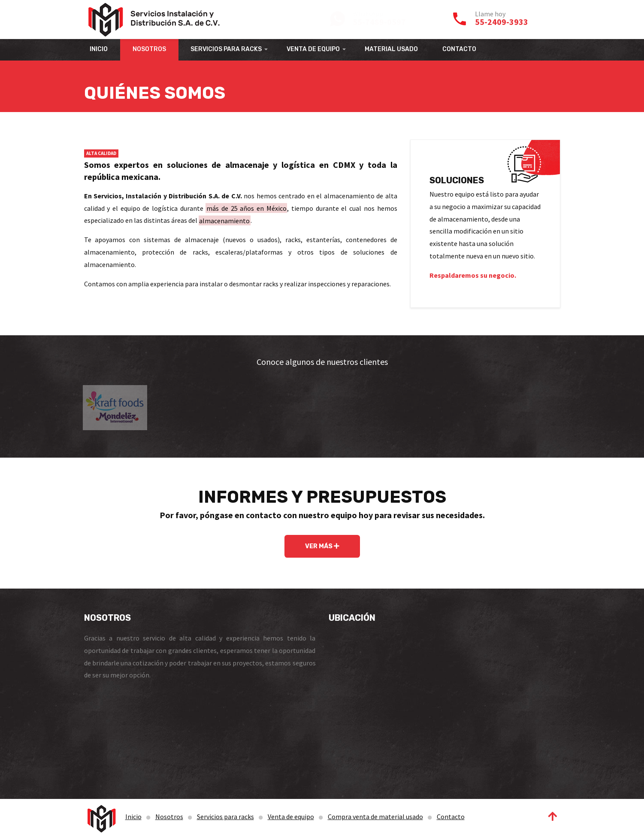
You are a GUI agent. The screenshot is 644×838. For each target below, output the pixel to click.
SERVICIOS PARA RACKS (226, 49)
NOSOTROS (149, 49)
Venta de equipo (291, 817)
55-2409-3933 (502, 22)
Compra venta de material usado (375, 817)
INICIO (99, 49)
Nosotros (169, 817)
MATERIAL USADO (391, 49)
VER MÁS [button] (322, 546)
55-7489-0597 (379, 22)
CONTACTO (459, 49)
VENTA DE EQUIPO (313, 49)
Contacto (451, 817)
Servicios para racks (225, 817)
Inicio (133, 817)
